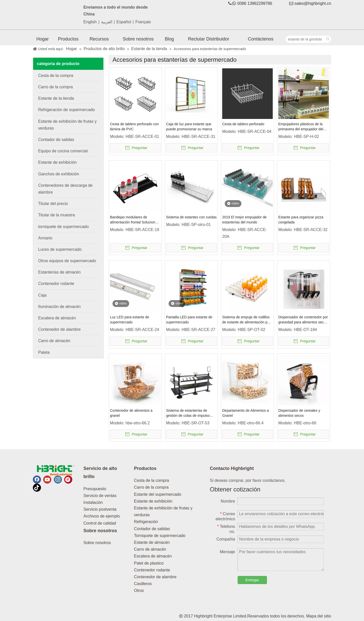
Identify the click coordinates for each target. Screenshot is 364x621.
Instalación (93, 502)
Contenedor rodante (152, 570)
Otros (139, 591)
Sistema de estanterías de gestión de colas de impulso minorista (188, 413)
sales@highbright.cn (313, 3)
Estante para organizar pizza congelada (301, 220)
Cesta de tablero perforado (243, 124)
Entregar (252, 580)
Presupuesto (95, 489)
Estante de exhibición (153, 501)
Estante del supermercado (158, 494)
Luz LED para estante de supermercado (130, 320)
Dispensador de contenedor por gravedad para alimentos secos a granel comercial (303, 320)
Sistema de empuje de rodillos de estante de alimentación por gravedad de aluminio (246, 320)
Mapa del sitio (319, 616)
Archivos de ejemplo (102, 516)
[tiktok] (37, 488)
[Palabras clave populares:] (328, 39)
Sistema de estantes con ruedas (191, 217)
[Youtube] (47, 480)
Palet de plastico (149, 563)
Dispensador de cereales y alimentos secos (299, 413)
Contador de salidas (152, 529)
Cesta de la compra (152, 480)
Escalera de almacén (153, 556)
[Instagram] (58, 480)
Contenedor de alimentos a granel (131, 413)
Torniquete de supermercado (160, 536)
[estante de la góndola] (305, 39)
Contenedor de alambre (155, 577)
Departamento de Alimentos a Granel (245, 413)
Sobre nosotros (97, 543)
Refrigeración (146, 522)
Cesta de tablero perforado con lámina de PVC (134, 127)
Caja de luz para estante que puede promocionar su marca (189, 127)
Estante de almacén (152, 542)
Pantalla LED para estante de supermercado (189, 320)
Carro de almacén (150, 549)
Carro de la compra (151, 487)
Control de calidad (100, 523)
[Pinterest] (68, 480)
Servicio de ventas (100, 496)
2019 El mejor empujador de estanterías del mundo (244, 220)
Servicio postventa (100, 509)
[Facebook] (37, 480)
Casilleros (143, 584)
